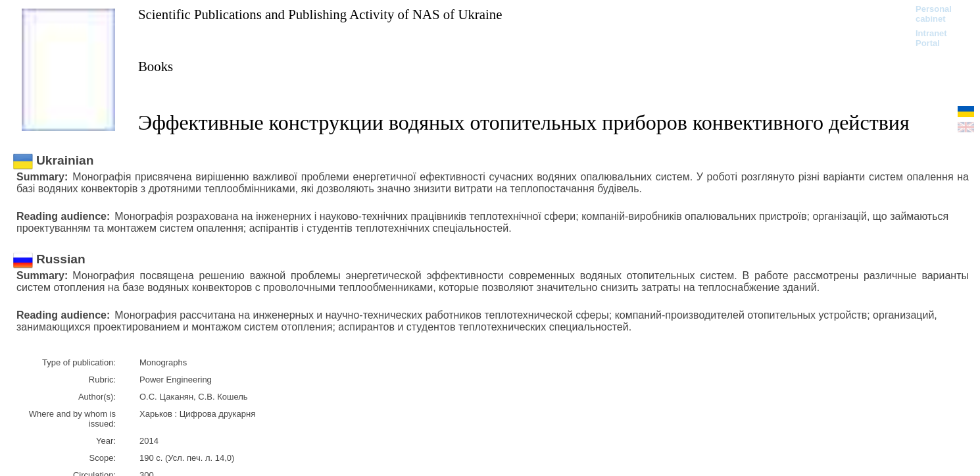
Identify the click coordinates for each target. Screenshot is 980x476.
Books (156, 66)
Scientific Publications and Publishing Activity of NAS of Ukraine (320, 14)
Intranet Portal (931, 38)
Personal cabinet (934, 14)
